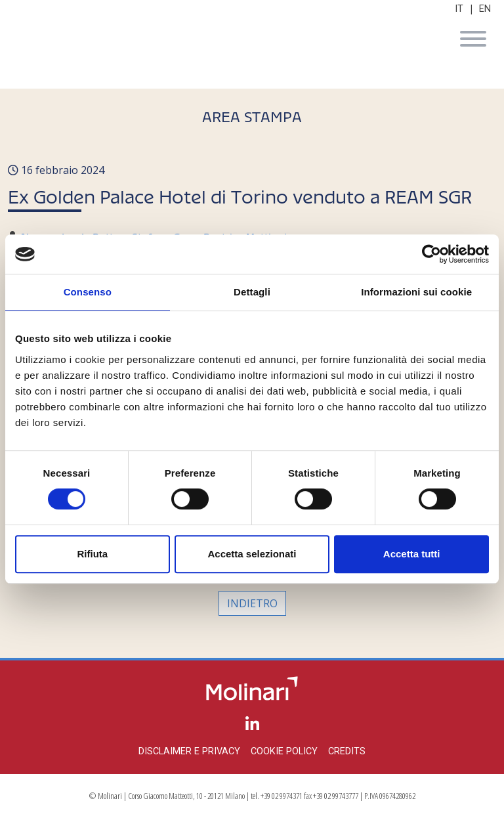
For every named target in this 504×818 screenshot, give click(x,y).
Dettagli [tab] (252, 292)
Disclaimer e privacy (189, 751)
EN (485, 9)
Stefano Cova (165, 234)
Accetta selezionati (252, 554)
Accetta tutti (412, 554)
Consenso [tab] (88, 292)
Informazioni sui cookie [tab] (416, 292)
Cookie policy (284, 751)
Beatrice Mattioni (245, 234)
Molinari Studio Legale (252, 41)
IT (459, 9)
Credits (347, 751)
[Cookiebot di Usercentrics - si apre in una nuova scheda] (431, 254)
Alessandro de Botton (73, 234)
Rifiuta (92, 554)
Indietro (252, 603)
